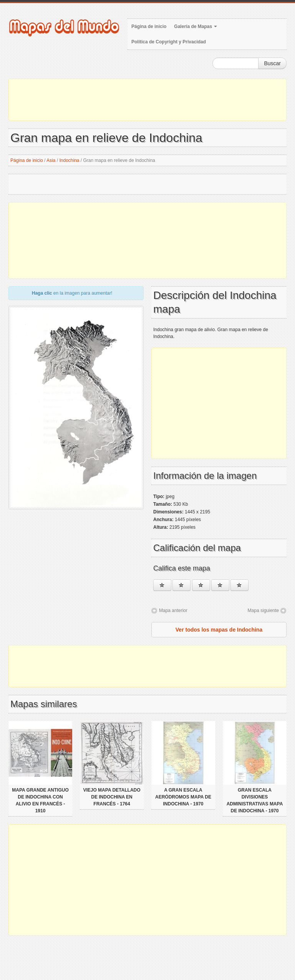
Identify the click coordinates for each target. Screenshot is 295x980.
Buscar (272, 63)
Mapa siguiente (263, 610)
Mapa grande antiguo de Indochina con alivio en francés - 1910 (40, 800)
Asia (51, 160)
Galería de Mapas (196, 26)
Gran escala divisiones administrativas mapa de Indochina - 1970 (255, 800)
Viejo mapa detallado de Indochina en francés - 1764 (112, 797)
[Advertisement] (147, 100)
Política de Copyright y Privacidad (169, 42)
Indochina (69, 160)
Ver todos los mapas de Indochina (219, 630)
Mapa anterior (173, 610)
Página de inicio (149, 26)
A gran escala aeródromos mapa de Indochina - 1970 (183, 797)
